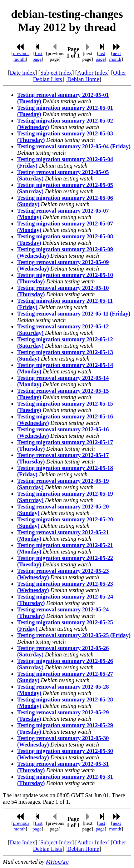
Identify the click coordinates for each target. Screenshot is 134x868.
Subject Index (56, 73)
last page (100, 56)
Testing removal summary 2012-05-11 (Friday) (74, 314)
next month (115, 56)
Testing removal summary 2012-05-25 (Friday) (74, 635)
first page (38, 56)
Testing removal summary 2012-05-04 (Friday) (74, 146)
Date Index (23, 73)
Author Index (93, 73)
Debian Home (83, 79)
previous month (21, 56)
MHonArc (57, 862)
